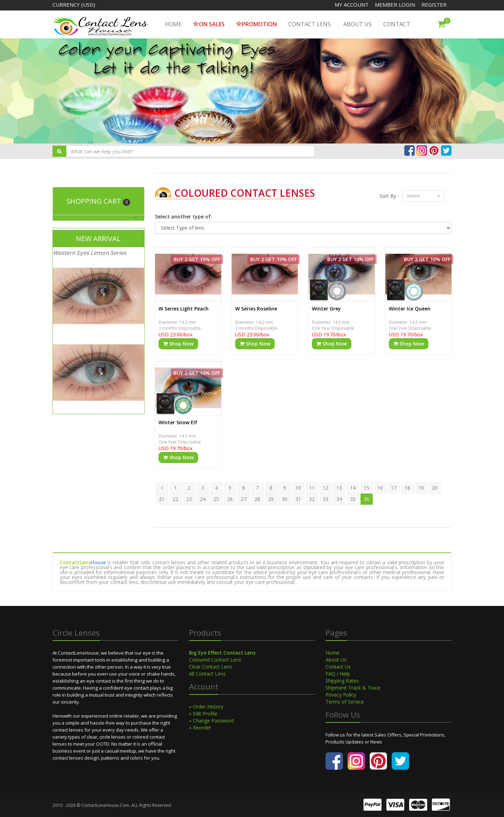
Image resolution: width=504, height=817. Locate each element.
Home (332, 653)
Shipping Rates (342, 681)
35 (353, 499)
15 (366, 488)
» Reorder (200, 728)
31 (298, 499)
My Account (352, 5)
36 (366, 499)
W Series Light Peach (184, 309)
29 (271, 499)
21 (162, 499)
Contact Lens (310, 24)
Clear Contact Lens (211, 667)
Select (423, 196)
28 (257, 499)
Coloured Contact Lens (215, 660)
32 (312, 499)
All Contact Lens (207, 674)
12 (325, 488)
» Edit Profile (203, 714)
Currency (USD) (74, 5)
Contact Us (338, 667)
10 (298, 488)
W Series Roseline (256, 309)
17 (394, 488)
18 (407, 488)
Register (434, 5)
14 (353, 488)
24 (203, 499)
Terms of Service (345, 702)
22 (175, 499)
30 (285, 499)
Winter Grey (326, 309)
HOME (173, 24)
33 (325, 499)
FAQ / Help (338, 674)
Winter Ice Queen (410, 309)
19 (421, 488)
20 (435, 488)
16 (380, 488)
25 (216, 499)
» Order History (206, 707)
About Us (358, 24)
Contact (397, 24)
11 (312, 488)
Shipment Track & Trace (353, 688)
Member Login (396, 5)
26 (230, 499)
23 (189, 499)
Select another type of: (184, 217)
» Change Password (211, 721)
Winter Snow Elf (178, 422)
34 (339, 499)
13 (339, 488)
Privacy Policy (341, 695)
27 (244, 499)
